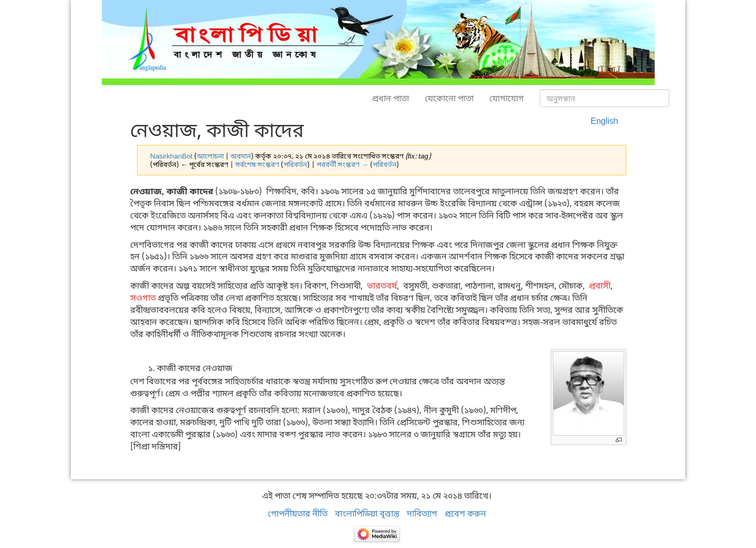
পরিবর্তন (295, 164)
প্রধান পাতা (391, 98)
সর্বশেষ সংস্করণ (257, 164)
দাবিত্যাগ (422, 513)
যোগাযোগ (507, 98)
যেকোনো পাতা (449, 98)
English (604, 121)
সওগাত (143, 298)
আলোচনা (210, 156)
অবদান (241, 156)
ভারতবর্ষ (382, 286)
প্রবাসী (600, 286)
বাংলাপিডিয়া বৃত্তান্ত (367, 513)
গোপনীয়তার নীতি (298, 513)
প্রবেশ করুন (465, 513)
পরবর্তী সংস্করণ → (342, 164)
